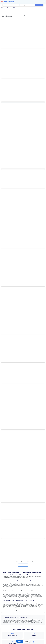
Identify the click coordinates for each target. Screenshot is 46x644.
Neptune (3, 384)
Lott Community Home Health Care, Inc (11, 113)
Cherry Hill (3, 337)
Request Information (23, 308)
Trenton (3, 424)
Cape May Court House (6, 333)
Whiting (3, 444)
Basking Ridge (4, 320)
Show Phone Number (13, 27)
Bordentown (4, 327)
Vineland (3, 428)
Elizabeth (3, 354)
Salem (3, 404)
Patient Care (5, 99)
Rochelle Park (4, 397)
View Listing (34, 27)
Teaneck (3, 411)
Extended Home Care (7, 141)
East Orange (4, 347)
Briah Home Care (6, 183)
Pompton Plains (4, 394)
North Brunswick (4, 387)
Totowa (3, 421)
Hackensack (4, 364)
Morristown (3, 377)
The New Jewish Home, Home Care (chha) (12, 155)
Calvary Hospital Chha (7, 190)
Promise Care (5, 42)
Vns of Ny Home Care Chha (8, 148)
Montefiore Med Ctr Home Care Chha (11, 120)
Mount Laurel (4, 381)
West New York (4, 434)
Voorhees (3, 431)
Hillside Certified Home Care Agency (11, 197)
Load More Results (23, 213)
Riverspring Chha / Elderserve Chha (10, 92)
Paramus (3, 391)
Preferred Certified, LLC (8, 106)
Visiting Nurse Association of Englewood (12, 85)
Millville (3, 370)
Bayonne (3, 323)
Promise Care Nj (6, 53)
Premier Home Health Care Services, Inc (11, 134)
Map (26, 641)
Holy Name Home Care (7, 64)
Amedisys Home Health (7, 21)
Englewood (3, 357)
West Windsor (4, 441)
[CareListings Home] (10, 2)
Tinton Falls (4, 414)
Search (39, 5)
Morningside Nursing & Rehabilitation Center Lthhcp (14, 204)
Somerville (3, 407)
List (19, 641)
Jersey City (3, 367)
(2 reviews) (9, 55)
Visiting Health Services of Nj (9, 162)
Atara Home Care (6, 176)
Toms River (3, 417)
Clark (2, 340)
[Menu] (44, 2)
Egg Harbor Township (5, 350)
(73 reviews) (10, 34)
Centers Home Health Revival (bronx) (11, 169)
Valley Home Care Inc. (7, 78)
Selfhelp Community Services (9, 31)
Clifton (3, 344)
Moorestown (4, 374)
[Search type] (11, 5)
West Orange (4, 438)
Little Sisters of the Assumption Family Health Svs (14, 127)
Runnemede (4, 401)
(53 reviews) (10, 23)
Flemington (3, 360)
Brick (2, 330)
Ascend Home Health (7, 71)
